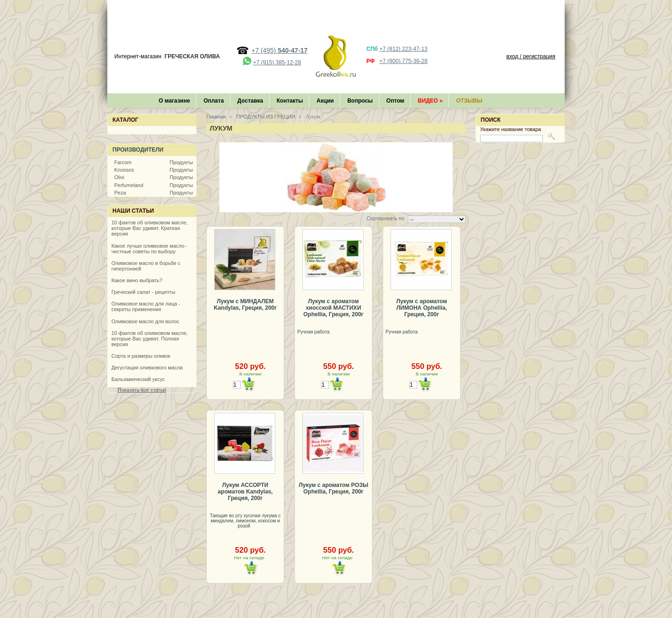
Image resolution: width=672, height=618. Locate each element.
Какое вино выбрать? (137, 280)
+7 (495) (280, 50)
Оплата (213, 101)
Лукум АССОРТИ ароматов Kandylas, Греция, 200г (245, 492)
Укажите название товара (511, 129)
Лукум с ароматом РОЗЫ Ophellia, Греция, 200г (333, 488)
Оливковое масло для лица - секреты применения (146, 306)
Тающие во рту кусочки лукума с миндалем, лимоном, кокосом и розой (245, 521)
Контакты (290, 101)
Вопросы (360, 101)
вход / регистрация (531, 56)
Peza (120, 193)
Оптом (395, 101)
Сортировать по (385, 218)
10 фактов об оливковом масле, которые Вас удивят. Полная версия (150, 339)
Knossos (124, 170)
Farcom (123, 162)
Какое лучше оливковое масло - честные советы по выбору (150, 249)
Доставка (250, 101)
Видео (430, 101)
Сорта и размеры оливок (141, 356)
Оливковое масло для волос (145, 321)
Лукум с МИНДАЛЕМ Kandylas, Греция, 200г (245, 305)
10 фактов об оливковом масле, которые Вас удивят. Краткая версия (150, 228)
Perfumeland (129, 185)
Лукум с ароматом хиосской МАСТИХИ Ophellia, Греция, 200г (333, 308)
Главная (216, 117)
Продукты (182, 162)
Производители (138, 150)
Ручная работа (314, 332)
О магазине (174, 101)
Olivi (119, 177)
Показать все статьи (142, 390)
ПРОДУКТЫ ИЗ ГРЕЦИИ (265, 117)
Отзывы (469, 101)
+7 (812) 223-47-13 (403, 49)
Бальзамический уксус (138, 379)
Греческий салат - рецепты (143, 292)
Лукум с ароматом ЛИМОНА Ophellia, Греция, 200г (422, 308)
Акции (325, 101)
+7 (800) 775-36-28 (403, 61)
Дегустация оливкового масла (147, 368)
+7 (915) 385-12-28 (277, 62)
